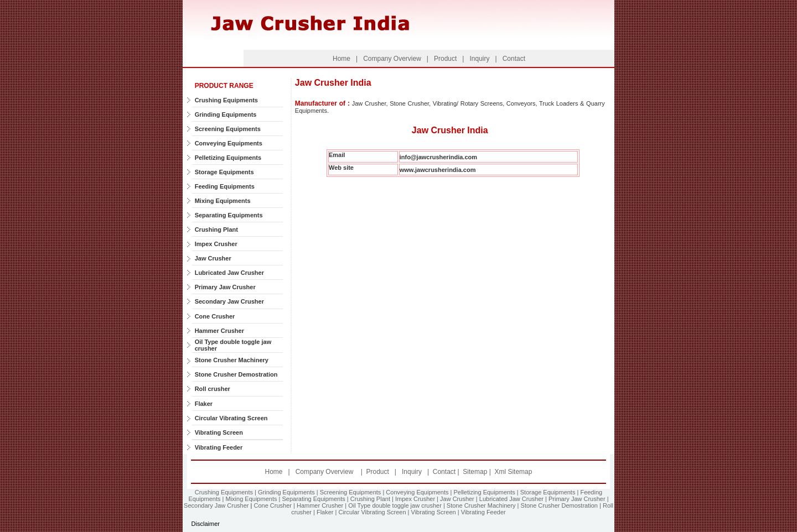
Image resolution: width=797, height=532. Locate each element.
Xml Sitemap (513, 472)
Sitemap (476, 472)
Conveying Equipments (229, 143)
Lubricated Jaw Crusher (229, 273)
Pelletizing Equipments (228, 158)
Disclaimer (206, 524)
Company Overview (392, 59)
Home (341, 59)
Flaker (204, 404)
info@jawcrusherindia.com (438, 157)
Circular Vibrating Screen (231, 418)
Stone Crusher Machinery (232, 360)
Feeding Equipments (225, 186)
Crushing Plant (216, 230)
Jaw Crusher (213, 258)
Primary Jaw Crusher (225, 287)
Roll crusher (213, 389)
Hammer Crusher (219, 331)
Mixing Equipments (223, 201)
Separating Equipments (229, 215)
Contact (513, 59)
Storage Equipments (224, 172)
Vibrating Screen (219, 432)
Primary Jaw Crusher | (579, 499)
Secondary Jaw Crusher (229, 301)
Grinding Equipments (226, 114)
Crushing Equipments (226, 100)
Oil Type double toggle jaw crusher (395, 505)
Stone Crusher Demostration (236, 374)
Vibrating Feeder (219, 447)
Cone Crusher (215, 316)
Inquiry (478, 59)
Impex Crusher (216, 244)
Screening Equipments (228, 129)
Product (445, 59)
